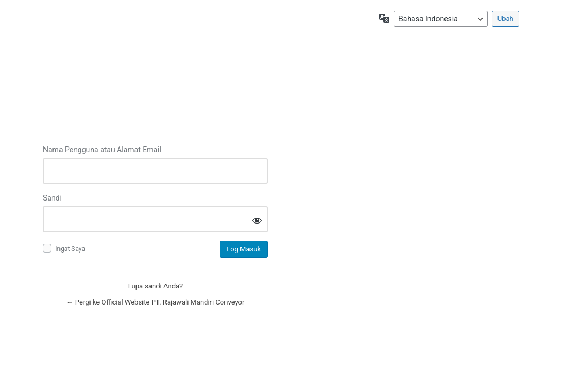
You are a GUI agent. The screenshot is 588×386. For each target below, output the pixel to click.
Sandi (52, 198)
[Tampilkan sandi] (257, 220)
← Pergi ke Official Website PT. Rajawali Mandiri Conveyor (156, 302)
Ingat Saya (70, 249)
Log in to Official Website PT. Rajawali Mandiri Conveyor (155, 85)
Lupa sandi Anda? (155, 286)
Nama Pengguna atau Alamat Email (102, 150)
